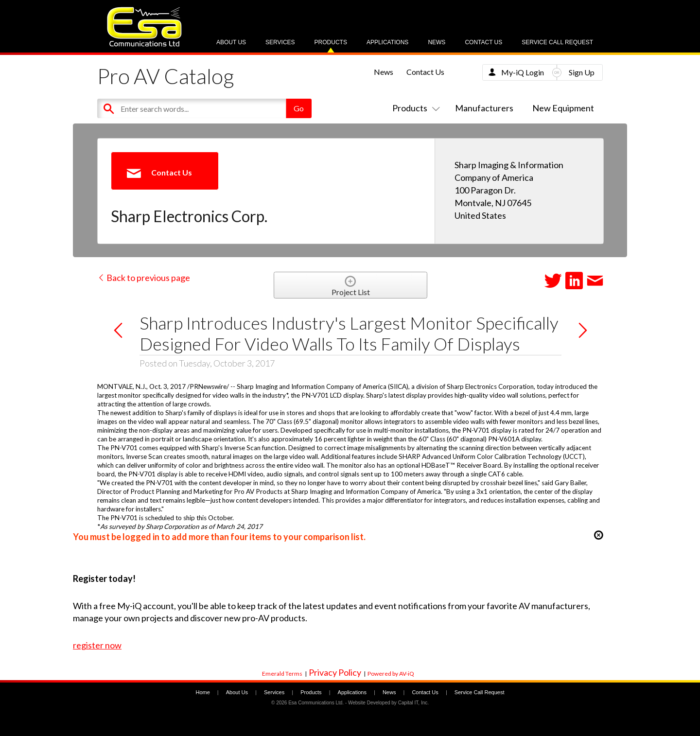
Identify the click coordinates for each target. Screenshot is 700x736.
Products (331, 42)
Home (202, 692)
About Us (231, 42)
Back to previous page (144, 278)
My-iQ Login (523, 72)
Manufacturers (484, 108)
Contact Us (483, 42)
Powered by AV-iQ (391, 674)
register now (97, 645)
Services (280, 42)
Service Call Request (557, 42)
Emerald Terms (282, 674)
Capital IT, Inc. (413, 703)
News (437, 42)
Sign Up (582, 72)
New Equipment (563, 108)
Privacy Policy (335, 672)
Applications (387, 42)
